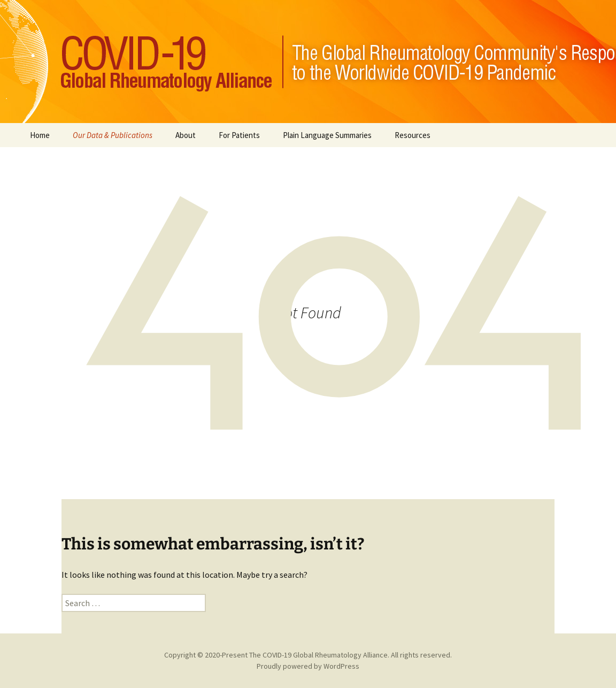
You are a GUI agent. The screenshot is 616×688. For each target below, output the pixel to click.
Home (40, 135)
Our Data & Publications (113, 135)
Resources (413, 135)
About (186, 135)
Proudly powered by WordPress (308, 666)
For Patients (239, 135)
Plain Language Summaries (327, 135)
